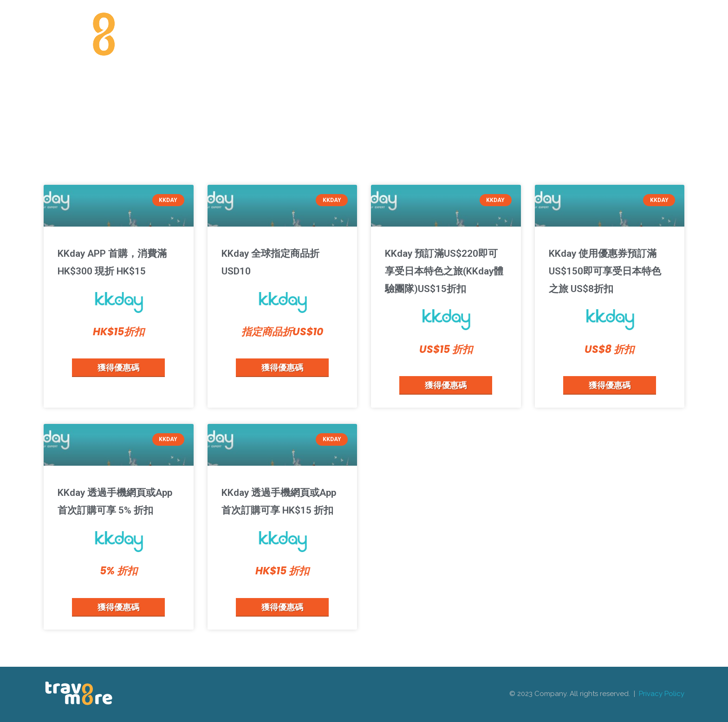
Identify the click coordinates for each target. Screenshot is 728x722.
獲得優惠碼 (118, 367)
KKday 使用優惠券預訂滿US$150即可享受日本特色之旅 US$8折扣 (605, 271)
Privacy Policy (662, 694)
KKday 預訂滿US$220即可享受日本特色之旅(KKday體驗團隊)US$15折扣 (444, 271)
